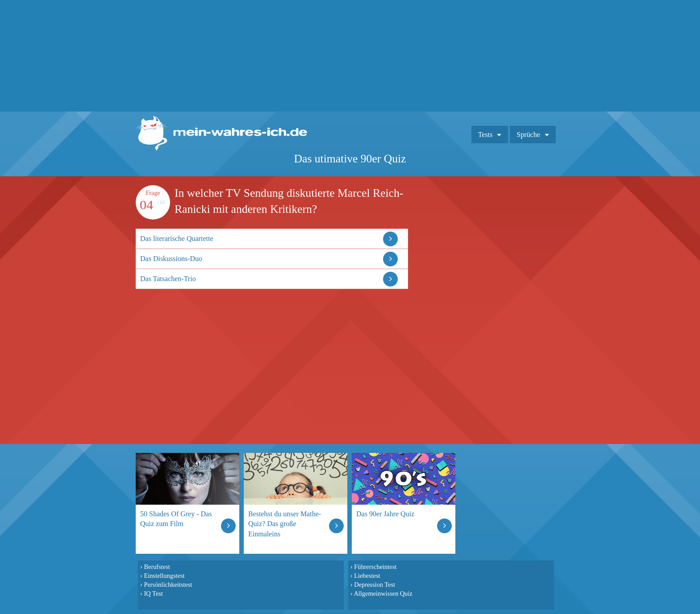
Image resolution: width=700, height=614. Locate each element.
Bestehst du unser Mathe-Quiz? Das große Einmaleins (285, 524)
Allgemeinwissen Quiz (383, 593)
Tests (485, 135)
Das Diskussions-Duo (171, 259)
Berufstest (157, 567)
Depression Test (375, 585)
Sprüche (528, 135)
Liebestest (367, 576)
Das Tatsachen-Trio (168, 279)
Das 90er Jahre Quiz (385, 514)
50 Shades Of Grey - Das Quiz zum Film (176, 519)
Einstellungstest (164, 576)
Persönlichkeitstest (168, 585)
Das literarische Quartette (177, 239)
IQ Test (153, 593)
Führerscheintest (375, 567)
